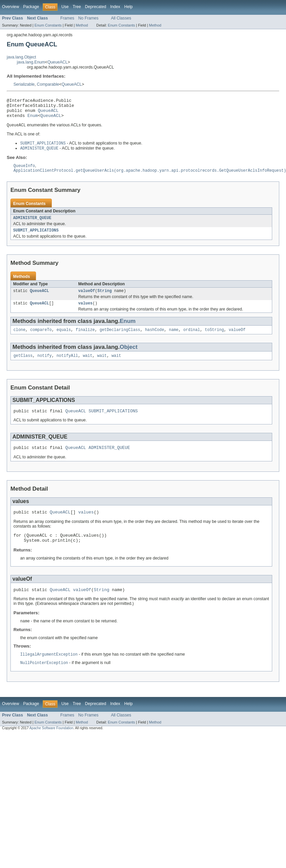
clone (20, 339)
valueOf (87, 299)
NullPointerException (44, 680)
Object (129, 356)
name (174, 339)
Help (128, 7)
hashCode (155, 339)
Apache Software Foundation (51, 745)
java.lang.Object (21, 57)
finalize (85, 339)
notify (45, 366)
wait (87, 366)
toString (214, 339)
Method (82, 25)
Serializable (24, 84)
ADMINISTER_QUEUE (32, 224)
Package (31, 7)
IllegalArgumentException (49, 671)
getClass (23, 366)
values (86, 312)
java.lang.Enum (31, 62)
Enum (33, 119)
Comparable (48, 84)
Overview (11, 7)
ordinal (192, 339)
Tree (77, 7)
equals (64, 339)
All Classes (121, 18)
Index (115, 7)
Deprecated (96, 7)
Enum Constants (48, 25)
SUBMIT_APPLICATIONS (36, 238)
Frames (67, 18)
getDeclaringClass (120, 339)
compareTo (41, 339)
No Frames (88, 18)
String (104, 299)
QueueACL (58, 62)
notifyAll (67, 366)
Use (65, 7)
